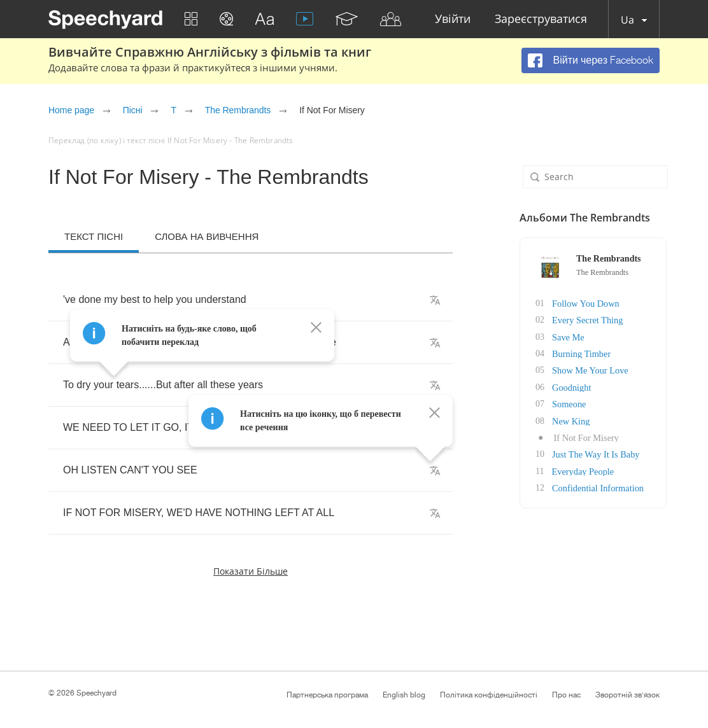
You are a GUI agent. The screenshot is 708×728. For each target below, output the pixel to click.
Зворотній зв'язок (627, 695)
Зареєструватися (541, 19)
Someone (560, 402)
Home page (71, 110)
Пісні (133, 110)
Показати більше (251, 571)
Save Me (559, 336)
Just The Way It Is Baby (586, 452)
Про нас (566, 695)
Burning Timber (572, 353)
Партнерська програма (327, 695)
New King (562, 419)
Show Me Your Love (581, 369)
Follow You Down (577, 303)
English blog (404, 695)
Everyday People (573, 469)
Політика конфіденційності (489, 695)
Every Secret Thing (578, 320)
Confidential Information (588, 485)
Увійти (453, 19)
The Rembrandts (238, 110)
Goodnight (563, 386)
